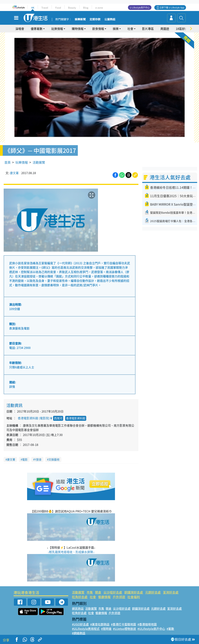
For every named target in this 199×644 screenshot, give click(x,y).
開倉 (98, 592)
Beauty (72, 8)
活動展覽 (39, 162)
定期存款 (95, 19)
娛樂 (116, 29)
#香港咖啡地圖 (147, 624)
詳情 (12, 387)
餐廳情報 (104, 597)
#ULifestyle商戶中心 (151, 629)
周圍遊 (165, 29)
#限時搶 (106, 629)
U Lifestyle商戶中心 (140, 8)
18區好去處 (183, 29)
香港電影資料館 (76, 418)
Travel (45, 8)
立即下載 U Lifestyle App (172, 8)
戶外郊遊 (119, 597)
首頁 (8, 162)
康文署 (14, 173)
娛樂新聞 (80, 19)
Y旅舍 (38, 459)
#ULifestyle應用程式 (86, 629)
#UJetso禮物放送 (124, 629)
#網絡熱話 (79, 633)
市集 (90, 592)
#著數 (170, 629)
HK (33, 8)
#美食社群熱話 (100, 624)
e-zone (99, 8)
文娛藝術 (54, 459)
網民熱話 (78, 608)
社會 (130, 29)
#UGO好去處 (80, 624)
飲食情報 (98, 29)
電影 (25, 459)
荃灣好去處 (171, 592)
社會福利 (134, 597)
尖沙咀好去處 (113, 592)
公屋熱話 (110, 19)
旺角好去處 (80, 597)
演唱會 (20, 29)
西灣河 (58, 418)
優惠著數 (37, 29)
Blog (86, 8)
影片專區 (148, 29)
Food (58, 8)
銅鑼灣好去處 (134, 592)
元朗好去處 (153, 592)
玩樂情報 (57, 29)
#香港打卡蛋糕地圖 (123, 624)
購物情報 (78, 29)
